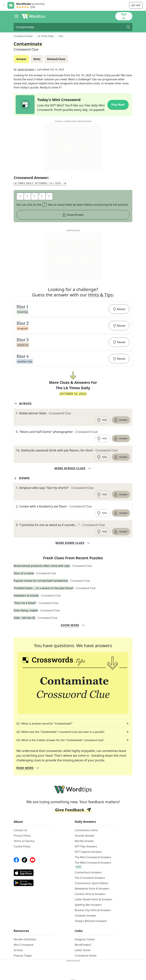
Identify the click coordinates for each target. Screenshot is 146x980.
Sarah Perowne (26, 69)
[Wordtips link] (34, 16)
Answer (121, 420)
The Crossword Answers (90, 878)
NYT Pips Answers (86, 846)
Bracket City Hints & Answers (93, 910)
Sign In (124, 16)
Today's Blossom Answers (91, 921)
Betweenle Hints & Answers (92, 889)
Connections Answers (88, 872)
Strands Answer (85, 836)
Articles (18, 950)
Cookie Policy (22, 846)
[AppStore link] (34, 873)
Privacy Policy (22, 836)
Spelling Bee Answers (88, 905)
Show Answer (73, 215)
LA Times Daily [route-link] (46, 36)
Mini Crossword (24, 945)
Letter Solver (83, 950)
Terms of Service (24, 841)
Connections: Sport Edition (91, 883)
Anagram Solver (85, 939)
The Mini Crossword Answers (93, 857)
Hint (102, 420)
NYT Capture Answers (88, 852)
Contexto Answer (85, 916)
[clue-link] (73, 413)
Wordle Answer (84, 841)
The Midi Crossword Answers (93, 863)
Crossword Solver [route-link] (23, 36)
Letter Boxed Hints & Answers (93, 899)
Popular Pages (23, 956)
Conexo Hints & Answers (90, 894)
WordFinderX (83, 945)
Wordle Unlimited (25, 939)
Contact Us (20, 830)
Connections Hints (86, 830)
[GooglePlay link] (34, 883)
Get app (136, 5)
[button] (73, 309)
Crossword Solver (86, 956)
